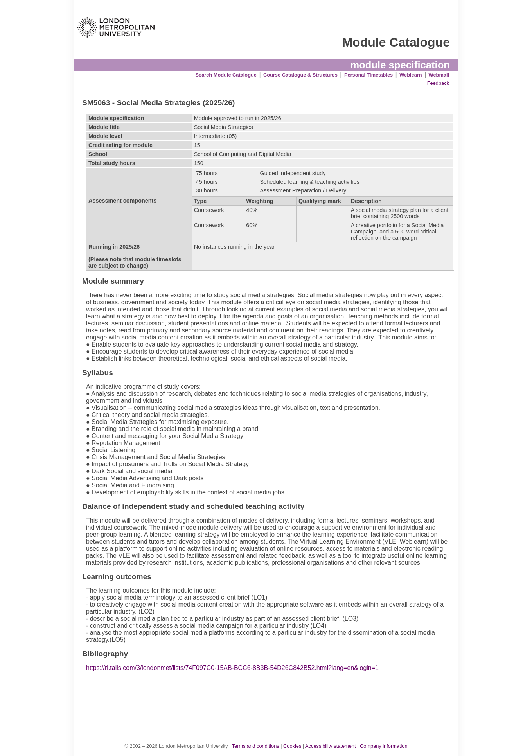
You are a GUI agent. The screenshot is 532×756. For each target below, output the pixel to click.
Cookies (292, 746)
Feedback (438, 83)
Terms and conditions (256, 746)
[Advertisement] (270, 699)
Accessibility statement (330, 746)
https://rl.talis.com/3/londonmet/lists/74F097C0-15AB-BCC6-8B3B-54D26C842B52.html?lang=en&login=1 (232, 668)
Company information (384, 746)
